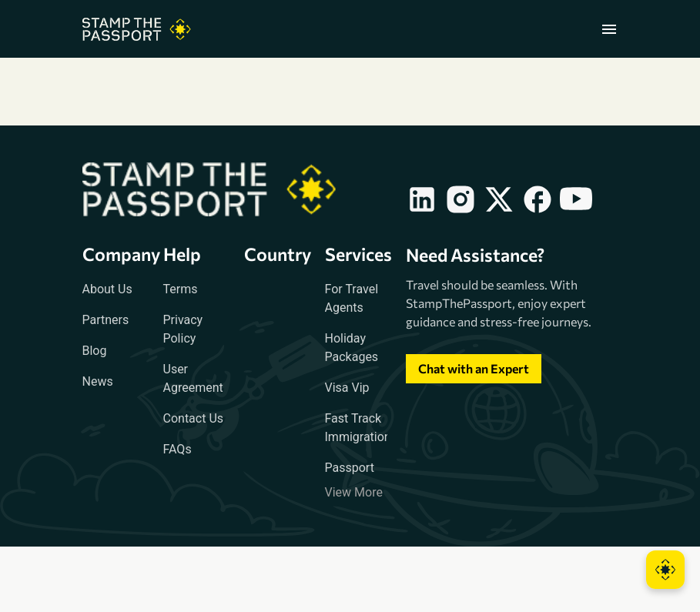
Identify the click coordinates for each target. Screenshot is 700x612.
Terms (181, 289)
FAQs (178, 449)
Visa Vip (347, 388)
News (98, 381)
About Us (107, 289)
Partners (106, 320)
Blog (95, 351)
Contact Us (194, 418)
